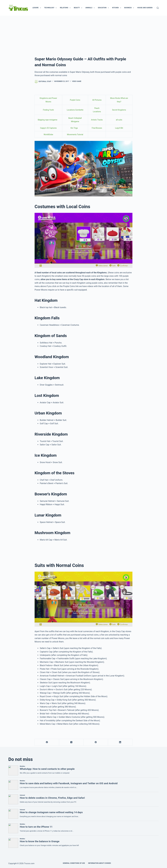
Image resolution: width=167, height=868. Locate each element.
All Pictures (97, 100)
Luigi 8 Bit (119, 128)
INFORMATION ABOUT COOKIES (99, 863)
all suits (119, 120)
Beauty (79, 8)
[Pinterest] (96, 742)
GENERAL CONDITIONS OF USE (74, 863)
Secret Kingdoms (119, 110)
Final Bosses (97, 128)
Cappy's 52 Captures (48, 128)
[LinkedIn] (120, 742)
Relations (66, 8)
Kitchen (117, 8)
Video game (77, 81)
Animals (91, 8)
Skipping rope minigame (47, 120)
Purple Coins (75, 100)
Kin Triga (75, 128)
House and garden (147, 8)
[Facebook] (47, 742)
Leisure (37, 8)
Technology (51, 8)
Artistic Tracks (97, 120)
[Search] (158, 8)
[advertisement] (83, 35)
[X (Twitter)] (71, 742)
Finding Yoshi (48, 110)
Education (104, 8)
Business (130, 8)
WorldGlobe (48, 135)
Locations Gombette (75, 110)
